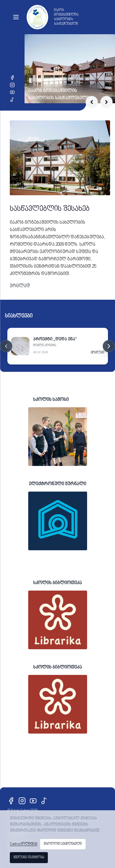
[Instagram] (12, 85)
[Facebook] (12, 78)
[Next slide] (106, 102)
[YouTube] (12, 92)
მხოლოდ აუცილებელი (63, 844)
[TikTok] (12, 100)
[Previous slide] (92, 102)
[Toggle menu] (16, 17)
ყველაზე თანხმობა (29, 857)
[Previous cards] (6, 346)
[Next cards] (109, 346)
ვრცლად (20, 286)
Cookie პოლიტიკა (24, 844)
